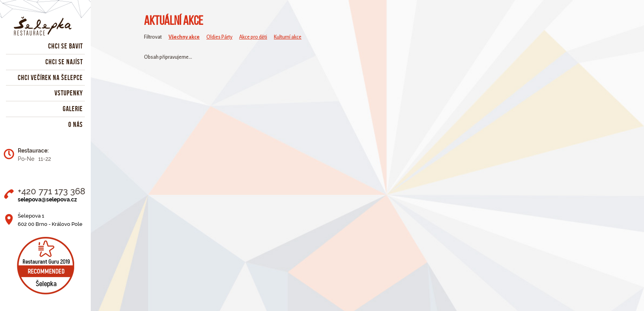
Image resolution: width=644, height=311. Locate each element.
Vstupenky (69, 93)
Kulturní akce (288, 37)
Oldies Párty (219, 37)
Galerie (73, 109)
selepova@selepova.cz (47, 199)
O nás (76, 125)
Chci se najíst (64, 62)
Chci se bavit (66, 46)
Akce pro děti (253, 37)
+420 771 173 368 (51, 191)
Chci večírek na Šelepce (50, 78)
